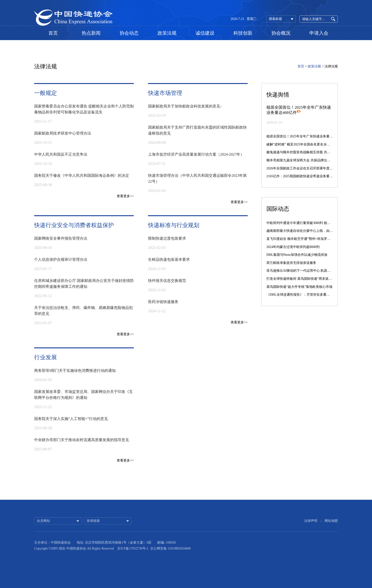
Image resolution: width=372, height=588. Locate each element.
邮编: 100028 (166, 547)
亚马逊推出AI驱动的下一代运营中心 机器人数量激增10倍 (308, 271)
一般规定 (46, 93)
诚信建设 (205, 33)
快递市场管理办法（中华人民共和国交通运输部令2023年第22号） (197, 178)
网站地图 (331, 525)
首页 (53, 33)
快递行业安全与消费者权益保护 (74, 225)
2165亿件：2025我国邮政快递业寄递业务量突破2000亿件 (308, 176)
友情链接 (93, 525)
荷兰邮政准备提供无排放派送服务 (291, 263)
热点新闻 (91, 33)
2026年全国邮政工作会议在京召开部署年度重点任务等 (306, 168)
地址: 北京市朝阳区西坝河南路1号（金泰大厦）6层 (114, 547)
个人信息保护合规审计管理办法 (61, 259)
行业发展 (46, 357)
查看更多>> (125, 196)
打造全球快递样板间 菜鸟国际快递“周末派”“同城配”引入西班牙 (313, 279)
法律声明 (311, 525)
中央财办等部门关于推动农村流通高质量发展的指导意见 (82, 440)
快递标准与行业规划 (174, 225)
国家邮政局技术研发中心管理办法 (63, 133)
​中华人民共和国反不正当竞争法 (61, 154)
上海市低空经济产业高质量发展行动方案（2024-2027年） (196, 154)
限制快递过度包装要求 (167, 238)
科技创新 (243, 33)
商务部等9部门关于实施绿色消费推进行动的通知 (75, 371)
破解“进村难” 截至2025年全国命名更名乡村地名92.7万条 (308, 144)
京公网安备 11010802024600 (170, 553)
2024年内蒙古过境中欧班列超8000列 (293, 247)
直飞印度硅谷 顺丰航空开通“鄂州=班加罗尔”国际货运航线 (309, 239)
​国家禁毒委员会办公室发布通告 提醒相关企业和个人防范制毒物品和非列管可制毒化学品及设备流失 (84, 109)
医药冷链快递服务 (163, 302)
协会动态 (129, 33)
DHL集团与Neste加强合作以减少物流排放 (297, 255)
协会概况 (281, 33)
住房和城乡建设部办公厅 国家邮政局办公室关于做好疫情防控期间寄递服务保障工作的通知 (84, 284)
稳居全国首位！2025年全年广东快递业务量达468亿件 (305, 136)
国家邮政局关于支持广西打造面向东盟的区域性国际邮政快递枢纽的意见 (197, 130)
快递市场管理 (165, 93)
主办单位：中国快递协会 (52, 547)
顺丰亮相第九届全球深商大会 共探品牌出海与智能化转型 (308, 160)
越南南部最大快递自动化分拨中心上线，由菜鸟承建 (305, 231)
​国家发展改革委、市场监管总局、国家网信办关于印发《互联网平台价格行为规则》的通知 (84, 395)
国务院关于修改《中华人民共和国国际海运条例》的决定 (82, 175)
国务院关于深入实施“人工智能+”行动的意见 (71, 419)
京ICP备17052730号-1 (133, 553)
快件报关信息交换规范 (167, 281)
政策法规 (167, 33)
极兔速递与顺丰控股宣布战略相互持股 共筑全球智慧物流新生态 (313, 152)
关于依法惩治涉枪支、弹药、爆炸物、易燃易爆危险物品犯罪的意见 (84, 311)
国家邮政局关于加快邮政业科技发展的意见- (185, 106)
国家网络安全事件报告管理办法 (61, 238)
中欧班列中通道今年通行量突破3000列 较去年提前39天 (307, 223)
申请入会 (319, 33)
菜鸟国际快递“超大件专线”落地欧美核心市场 (299, 287)
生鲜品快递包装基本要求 (169, 259)
